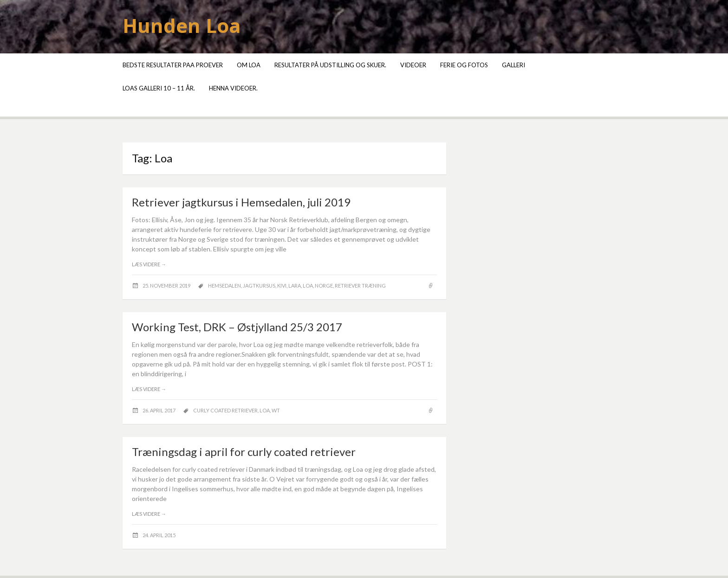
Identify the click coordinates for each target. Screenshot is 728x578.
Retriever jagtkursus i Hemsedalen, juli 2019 (241, 202)
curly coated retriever (225, 410)
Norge (324, 286)
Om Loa (249, 65)
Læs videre (149, 264)
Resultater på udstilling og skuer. (330, 65)
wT (276, 410)
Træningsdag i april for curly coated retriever (244, 452)
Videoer (413, 65)
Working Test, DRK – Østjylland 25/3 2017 (237, 327)
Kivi (282, 286)
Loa (308, 286)
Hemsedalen (224, 286)
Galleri (513, 65)
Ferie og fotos (464, 65)
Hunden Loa (182, 25)
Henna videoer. (233, 88)
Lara (295, 286)
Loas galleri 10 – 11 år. (159, 88)
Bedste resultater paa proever (173, 65)
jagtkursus (259, 286)
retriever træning (360, 286)
